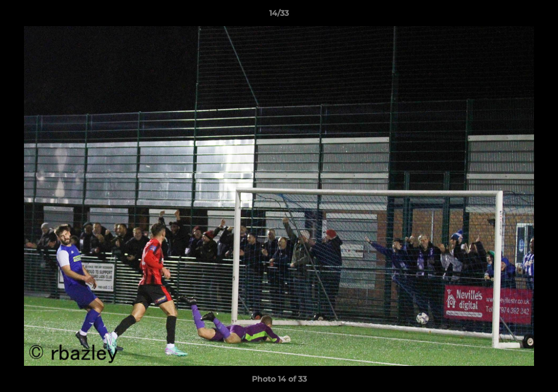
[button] (538, 16)
